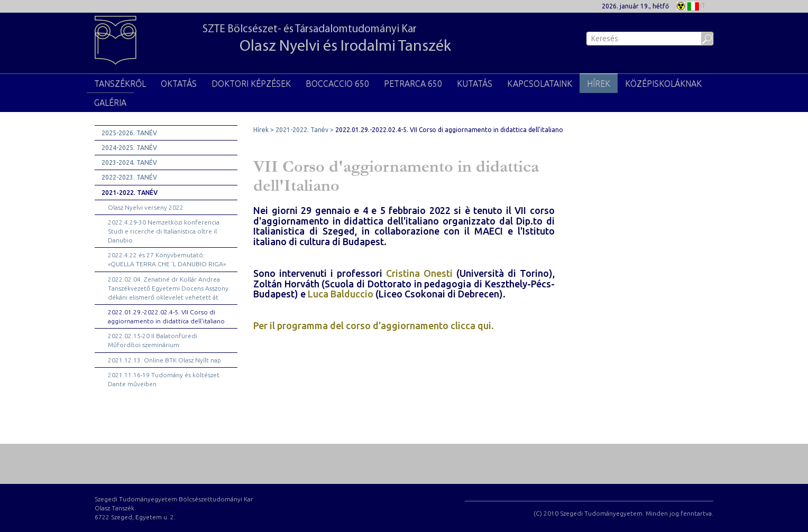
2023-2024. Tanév (129, 162)
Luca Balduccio (341, 294)
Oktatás (179, 83)
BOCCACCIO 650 (337, 83)
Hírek (599, 83)
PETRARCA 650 (413, 83)
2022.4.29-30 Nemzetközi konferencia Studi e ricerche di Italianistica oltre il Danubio (164, 231)
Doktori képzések (251, 83)
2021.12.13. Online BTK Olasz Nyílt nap (164, 360)
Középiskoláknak (663, 83)
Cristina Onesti (419, 273)
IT (696, 5)
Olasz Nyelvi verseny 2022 (146, 207)
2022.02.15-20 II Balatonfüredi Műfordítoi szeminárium (153, 340)
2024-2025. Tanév (129, 148)
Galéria (110, 102)
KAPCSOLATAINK (540, 83)
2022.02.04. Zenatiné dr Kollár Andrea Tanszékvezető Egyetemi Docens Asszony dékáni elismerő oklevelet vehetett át (168, 288)
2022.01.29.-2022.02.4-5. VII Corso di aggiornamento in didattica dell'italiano (166, 316)
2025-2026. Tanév (129, 133)
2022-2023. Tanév (129, 177)
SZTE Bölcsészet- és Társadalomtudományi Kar (327, 40)
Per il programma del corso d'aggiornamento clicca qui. (374, 325)
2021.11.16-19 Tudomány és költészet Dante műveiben (164, 379)
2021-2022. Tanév (130, 193)
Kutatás (475, 83)
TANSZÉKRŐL (120, 83)
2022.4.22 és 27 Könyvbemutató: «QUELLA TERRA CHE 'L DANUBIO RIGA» (167, 259)
